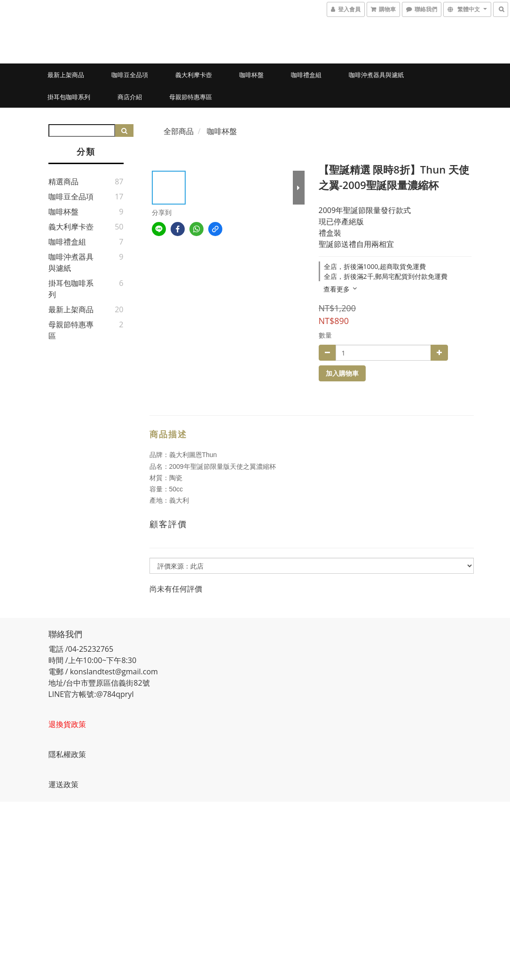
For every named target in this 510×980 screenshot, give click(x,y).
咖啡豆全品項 (130, 75)
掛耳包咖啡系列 (69, 97)
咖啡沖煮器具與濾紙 (376, 75)
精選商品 (63, 182)
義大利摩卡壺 (194, 75)
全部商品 (179, 131)
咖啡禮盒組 (306, 75)
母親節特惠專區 (191, 97)
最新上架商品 (66, 75)
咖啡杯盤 (251, 75)
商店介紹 (130, 97)
